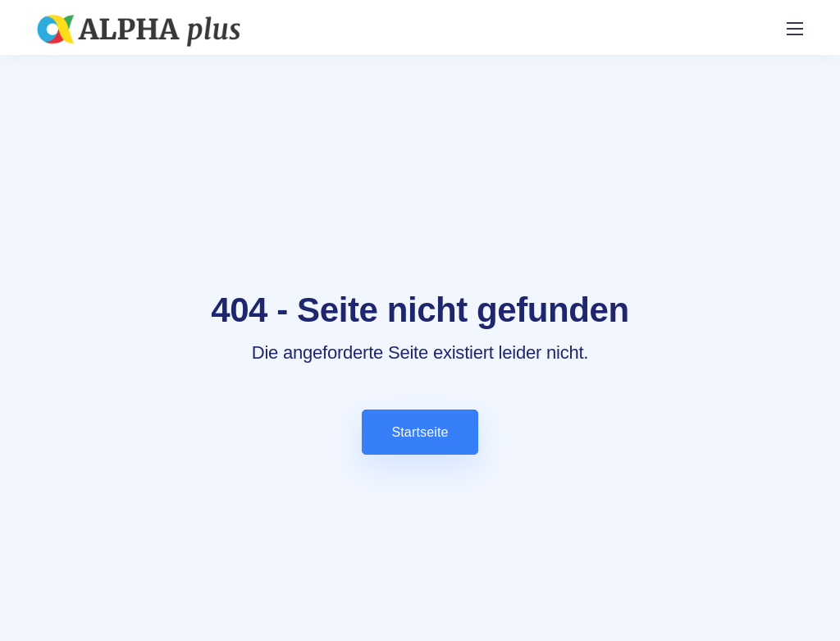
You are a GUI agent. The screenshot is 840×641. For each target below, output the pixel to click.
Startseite (420, 432)
